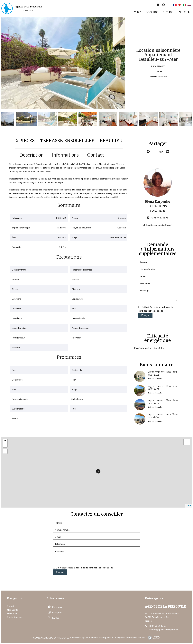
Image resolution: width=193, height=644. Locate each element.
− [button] (5, 445)
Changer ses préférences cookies (130, 637)
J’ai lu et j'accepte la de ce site (85, 568)
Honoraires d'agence (101, 637)
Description (31, 155)
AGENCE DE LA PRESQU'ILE (165, 607)
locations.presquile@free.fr (159, 225)
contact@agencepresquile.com (164, 629)
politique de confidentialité (90, 568)
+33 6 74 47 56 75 (159, 218)
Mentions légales (80, 637)
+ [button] (5, 441)
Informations (65, 155)
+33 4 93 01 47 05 (157, 626)
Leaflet (188, 506)
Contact (96, 155)
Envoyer (146, 315)
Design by (153, 638)
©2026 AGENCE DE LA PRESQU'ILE (51, 638)
